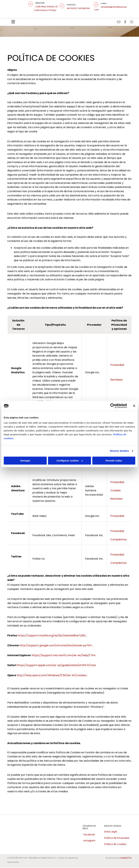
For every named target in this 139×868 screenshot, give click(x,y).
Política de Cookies (115, 845)
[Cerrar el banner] (134, 406)
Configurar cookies (70, 461)
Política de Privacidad (117, 838)
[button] (32, 4)
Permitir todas (114, 461)
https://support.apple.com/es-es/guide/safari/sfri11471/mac (56, 666)
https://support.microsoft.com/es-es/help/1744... (64, 656)
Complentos (118, 540)
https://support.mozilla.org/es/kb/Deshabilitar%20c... (52, 636)
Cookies (115, 491)
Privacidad (117, 365)
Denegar (25, 461)
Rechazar (117, 380)
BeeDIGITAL (126, 858)
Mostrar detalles (120, 451)
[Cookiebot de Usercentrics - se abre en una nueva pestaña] (113, 406)
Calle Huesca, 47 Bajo (46, 10)
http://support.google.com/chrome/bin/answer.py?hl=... (57, 646)
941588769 (85, 8)
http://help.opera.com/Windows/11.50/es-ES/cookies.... (52, 676)
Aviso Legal (111, 832)
